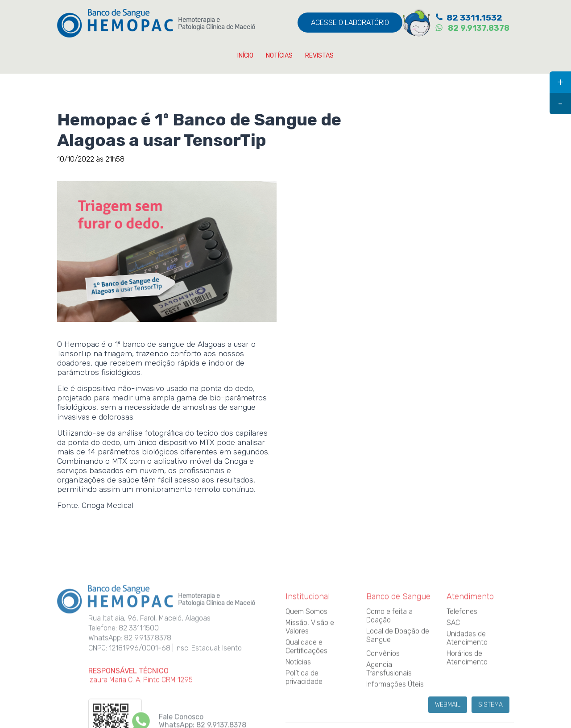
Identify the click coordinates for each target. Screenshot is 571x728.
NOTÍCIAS (279, 56)
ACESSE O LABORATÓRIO (350, 23)
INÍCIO (245, 56)
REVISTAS (319, 56)
